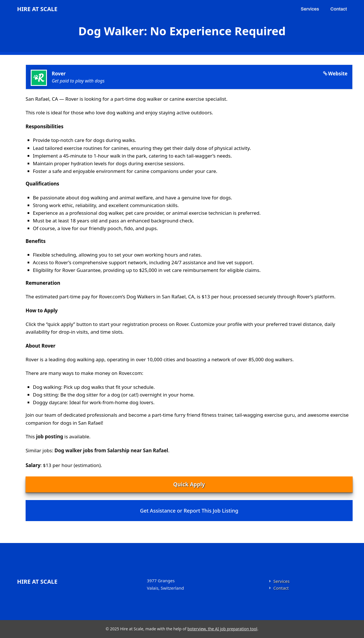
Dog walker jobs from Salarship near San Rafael (111, 450)
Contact (339, 9)
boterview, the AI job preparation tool (222, 629)
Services (310, 9)
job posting (50, 436)
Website (338, 74)
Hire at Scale (37, 9)
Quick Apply (189, 484)
